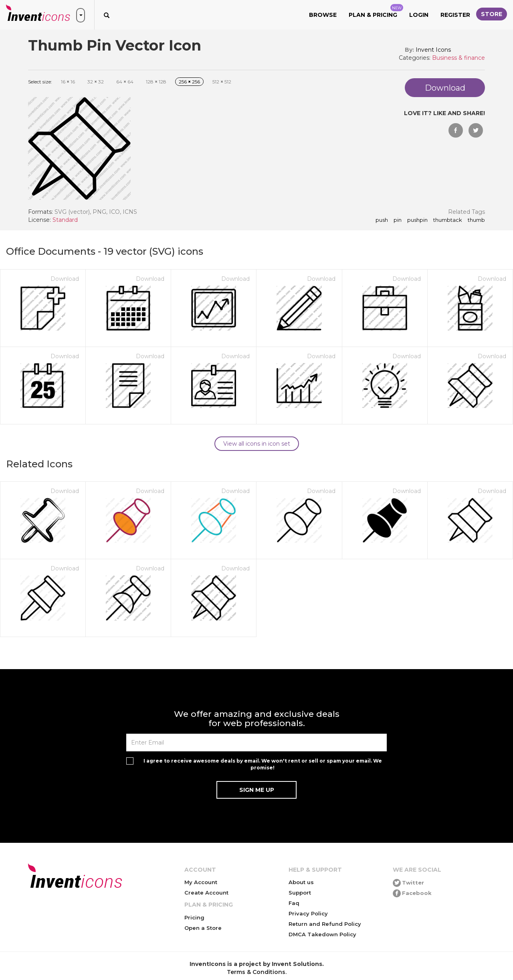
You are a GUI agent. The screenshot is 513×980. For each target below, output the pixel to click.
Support (300, 893)
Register (455, 15)
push (382, 220)
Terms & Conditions (256, 972)
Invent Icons (433, 50)
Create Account (206, 893)
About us (301, 882)
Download (65, 279)
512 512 (222, 82)
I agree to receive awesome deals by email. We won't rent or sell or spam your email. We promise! (263, 764)
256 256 (189, 82)
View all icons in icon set (257, 444)
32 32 (96, 82)
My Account (201, 882)
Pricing (194, 917)
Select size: (40, 82)
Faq (294, 903)
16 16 (68, 82)
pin (398, 220)
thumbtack (448, 220)
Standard (65, 220)
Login (419, 15)
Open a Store (203, 928)
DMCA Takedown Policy (322, 934)
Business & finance (458, 58)
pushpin (417, 220)
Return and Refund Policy (325, 924)
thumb (476, 220)
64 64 (125, 82)
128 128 (156, 82)
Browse (323, 15)
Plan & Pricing (376, 11)
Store (492, 14)
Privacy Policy (308, 913)
